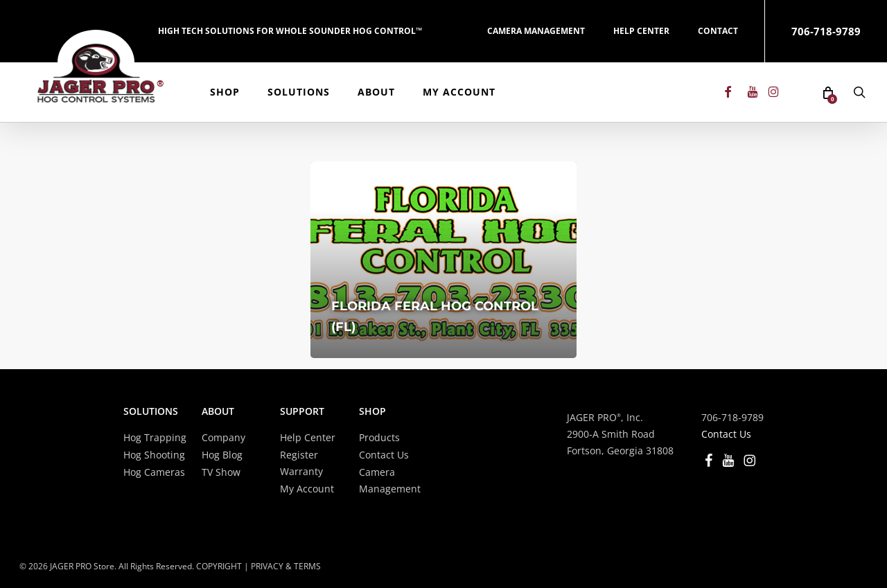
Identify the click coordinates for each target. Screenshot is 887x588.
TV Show (221, 472)
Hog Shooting (154, 455)
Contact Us (384, 455)
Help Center (308, 437)
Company (223, 437)
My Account (307, 489)
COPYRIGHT (219, 566)
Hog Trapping (155, 437)
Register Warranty (301, 463)
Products (379, 437)
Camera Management (390, 480)
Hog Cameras (154, 472)
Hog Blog (222, 455)
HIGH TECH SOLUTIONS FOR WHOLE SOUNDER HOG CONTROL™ (290, 31)
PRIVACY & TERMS (286, 566)
